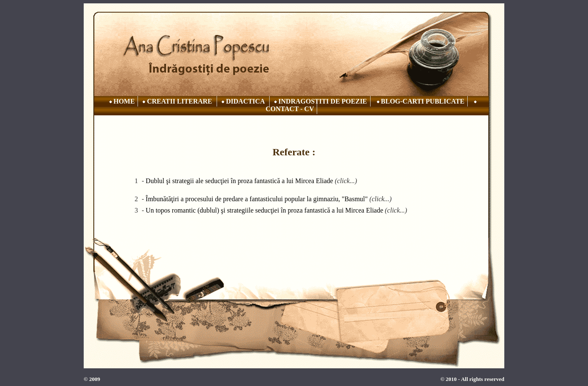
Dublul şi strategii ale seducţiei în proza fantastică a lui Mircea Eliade (239, 181)
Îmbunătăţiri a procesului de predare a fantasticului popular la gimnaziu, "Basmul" (257, 199)
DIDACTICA (243, 101)
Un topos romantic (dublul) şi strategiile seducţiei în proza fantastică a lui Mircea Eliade (264, 210)
